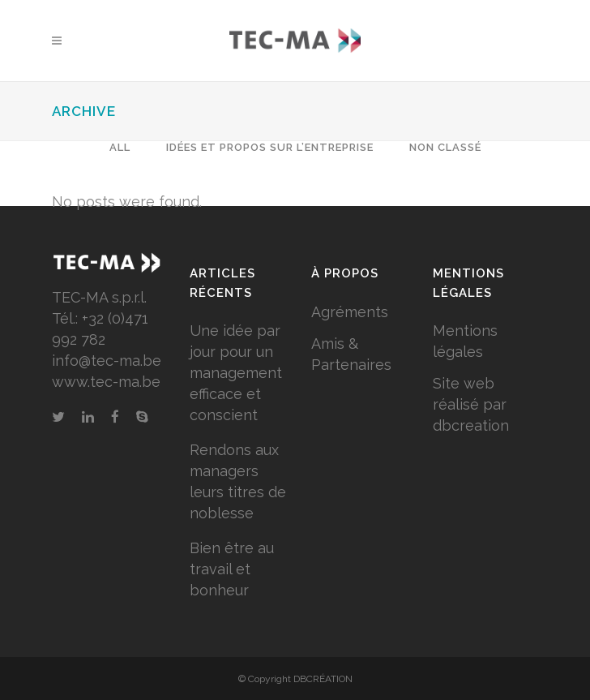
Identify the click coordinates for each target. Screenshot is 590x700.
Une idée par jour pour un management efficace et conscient (236, 373)
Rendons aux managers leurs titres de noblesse (238, 481)
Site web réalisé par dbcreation (471, 404)
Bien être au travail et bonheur (232, 569)
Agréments (350, 312)
